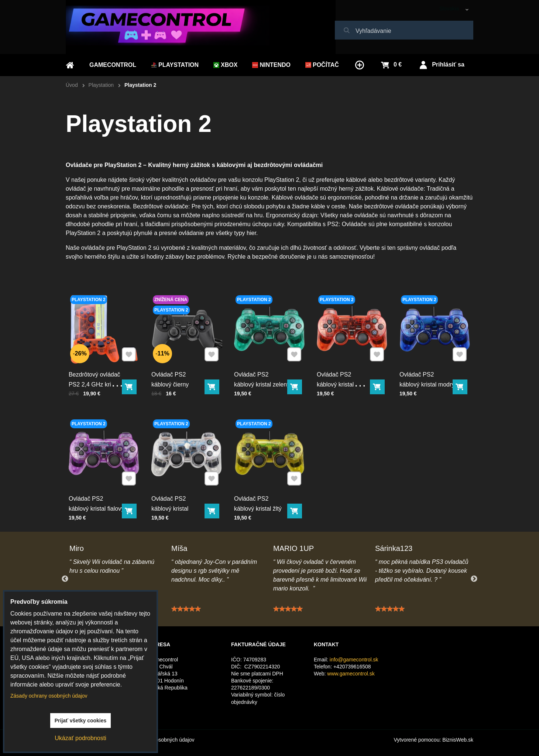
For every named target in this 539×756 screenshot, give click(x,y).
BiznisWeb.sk (458, 740)
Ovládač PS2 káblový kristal (171, 502)
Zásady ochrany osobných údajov (49, 696)
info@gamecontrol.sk (354, 660)
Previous (65, 579)
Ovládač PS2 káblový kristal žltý (258, 502)
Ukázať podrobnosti (80, 738)
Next (474, 579)
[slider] (186, 614)
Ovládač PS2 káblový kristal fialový (97, 502)
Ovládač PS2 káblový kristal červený (336, 383)
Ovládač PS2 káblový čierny (171, 378)
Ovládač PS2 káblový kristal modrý (428, 378)
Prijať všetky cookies (81, 721)
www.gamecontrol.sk (351, 674)
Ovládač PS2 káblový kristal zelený (262, 378)
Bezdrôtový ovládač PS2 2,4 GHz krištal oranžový (95, 383)
